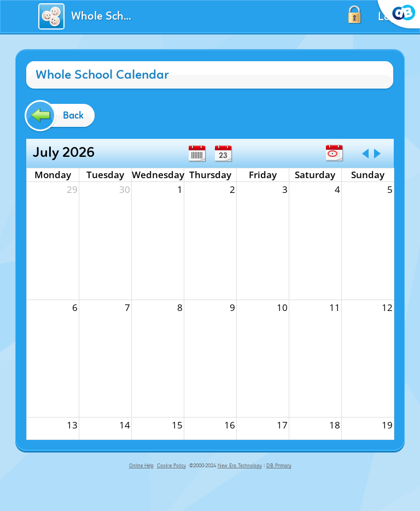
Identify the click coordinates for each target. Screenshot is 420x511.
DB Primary (279, 466)
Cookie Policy (171, 466)
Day (223, 154)
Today (334, 153)
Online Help (141, 466)
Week (197, 154)
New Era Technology (240, 466)
